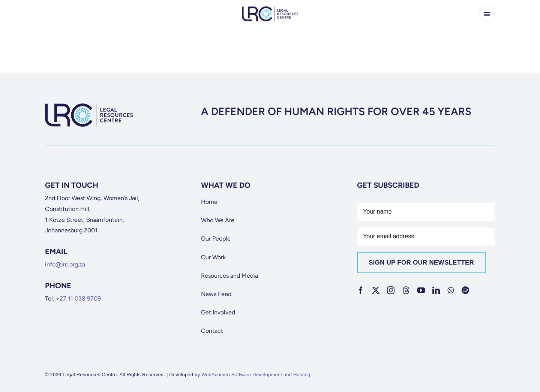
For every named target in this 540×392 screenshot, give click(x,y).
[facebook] (361, 290)
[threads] (406, 290)
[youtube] (421, 290)
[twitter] (376, 290)
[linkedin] (436, 290)
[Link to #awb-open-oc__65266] (487, 14)
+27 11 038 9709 (78, 298)
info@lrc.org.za (65, 264)
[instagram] (391, 290)
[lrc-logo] (270, 9)
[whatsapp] (451, 290)
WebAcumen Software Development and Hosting (256, 375)
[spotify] (465, 290)
